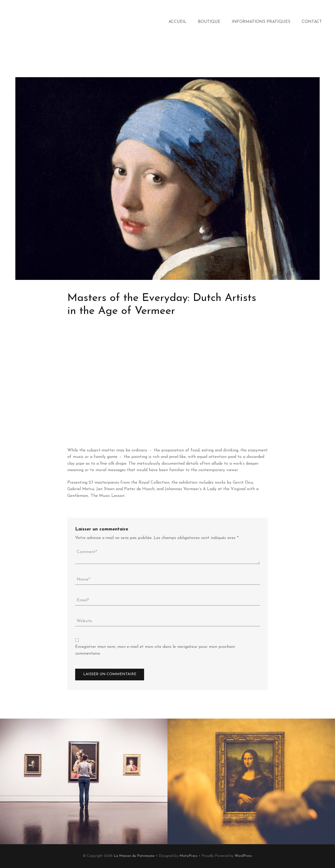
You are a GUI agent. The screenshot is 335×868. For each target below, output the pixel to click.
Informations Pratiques (261, 22)
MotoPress (188, 856)
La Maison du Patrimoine (134, 856)
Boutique (209, 22)
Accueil (178, 22)
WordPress (243, 856)
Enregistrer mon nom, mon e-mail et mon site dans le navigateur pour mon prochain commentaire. (155, 650)
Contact (312, 22)
